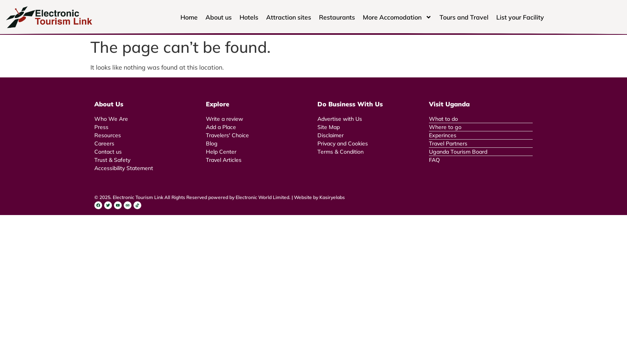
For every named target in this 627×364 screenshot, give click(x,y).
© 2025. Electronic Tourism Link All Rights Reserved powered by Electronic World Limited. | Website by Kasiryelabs (220, 197)
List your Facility (520, 17)
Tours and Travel (464, 17)
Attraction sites (289, 17)
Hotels (249, 17)
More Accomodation (397, 17)
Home (189, 17)
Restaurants (337, 17)
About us (219, 17)
